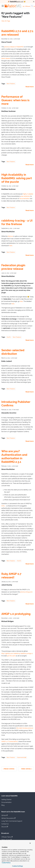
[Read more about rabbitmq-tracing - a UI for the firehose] (30, 255)
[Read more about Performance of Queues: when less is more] (30, 165)
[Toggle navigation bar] (3, 6)
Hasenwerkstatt (22, 757)
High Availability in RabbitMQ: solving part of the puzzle (17, 178)
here (11, 246)
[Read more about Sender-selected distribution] (30, 392)
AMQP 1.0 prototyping (16, 614)
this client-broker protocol (25, 728)
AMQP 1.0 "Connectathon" (10, 742)
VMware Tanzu (7, 837)
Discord (5, 827)
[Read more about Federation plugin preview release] (30, 340)
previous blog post (26, 592)
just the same (11, 656)
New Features (11, 84)
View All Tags (6, 21)
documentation (24, 199)
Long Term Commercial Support (12, 821)
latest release (6, 58)
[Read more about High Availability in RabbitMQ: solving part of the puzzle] (30, 210)
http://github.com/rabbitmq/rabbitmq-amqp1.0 (17, 653)
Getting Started (6, 800)
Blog (3, 805)
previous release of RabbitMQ (14, 47)
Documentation (6, 802)
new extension (25, 196)
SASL (3, 506)
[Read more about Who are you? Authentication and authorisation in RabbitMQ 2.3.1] (30, 564)
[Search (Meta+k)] (32, 6)
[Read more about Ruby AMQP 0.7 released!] (30, 604)
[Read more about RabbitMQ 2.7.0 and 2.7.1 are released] (30, 87)
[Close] (34, 2)
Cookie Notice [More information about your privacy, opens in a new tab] (6, 863)
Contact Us (5, 824)
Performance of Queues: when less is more (15, 100)
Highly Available (28, 194)
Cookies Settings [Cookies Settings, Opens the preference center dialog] (17, 866)
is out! (17, 2)
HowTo (9, 337)
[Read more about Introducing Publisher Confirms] (30, 441)
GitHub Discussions (8, 818)
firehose (10, 236)
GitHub (4, 815)
